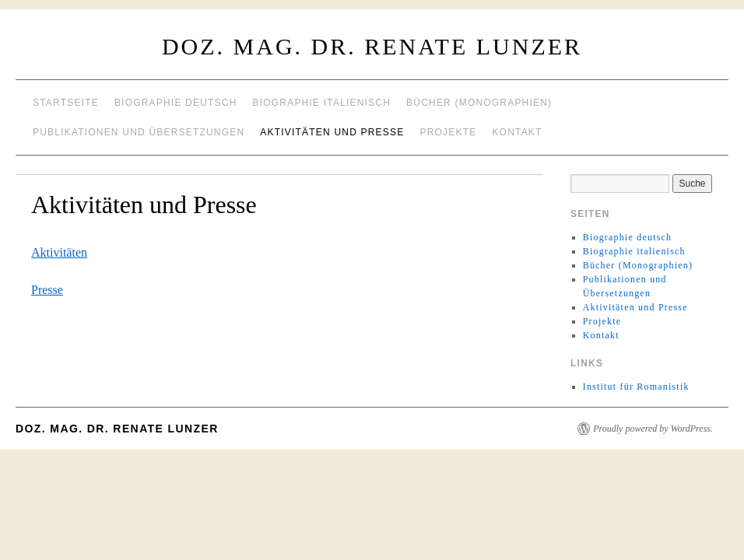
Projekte (448, 132)
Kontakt (517, 132)
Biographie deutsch (176, 103)
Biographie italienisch (322, 103)
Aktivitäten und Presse (332, 132)
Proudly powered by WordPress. (653, 429)
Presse (47, 290)
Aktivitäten (59, 252)
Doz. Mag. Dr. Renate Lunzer (372, 46)
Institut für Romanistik (636, 387)
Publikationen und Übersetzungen (139, 132)
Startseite (66, 103)
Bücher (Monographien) (479, 103)
